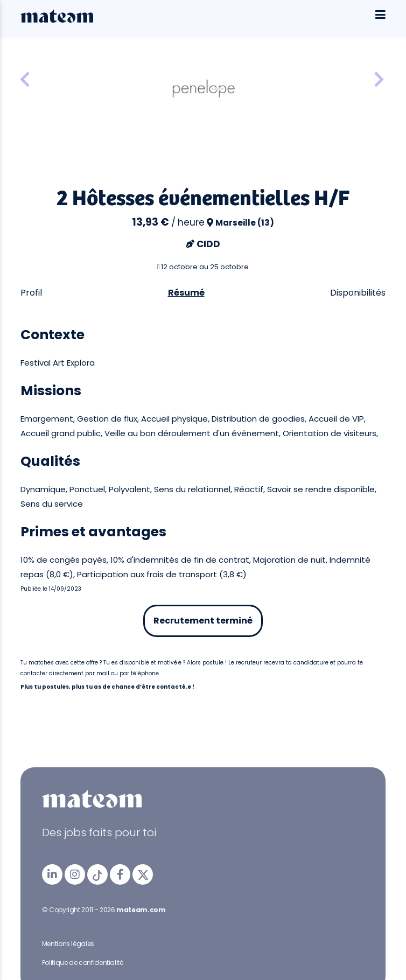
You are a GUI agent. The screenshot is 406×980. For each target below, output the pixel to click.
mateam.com (141, 910)
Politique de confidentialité (83, 962)
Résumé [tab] (186, 293)
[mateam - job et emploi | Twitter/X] (143, 874)
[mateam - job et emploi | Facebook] (120, 874)
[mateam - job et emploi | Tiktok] (97, 874)
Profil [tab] (31, 293)
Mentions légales (68, 944)
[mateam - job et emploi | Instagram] (75, 874)
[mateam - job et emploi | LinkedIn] (52, 874)
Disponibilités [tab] (358, 293)
